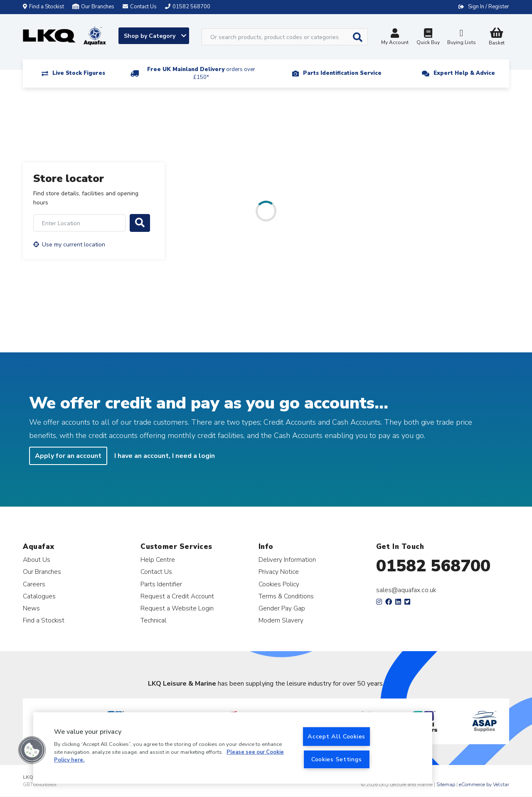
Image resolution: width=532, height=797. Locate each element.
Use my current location (69, 245)
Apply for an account (68, 456)
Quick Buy (428, 38)
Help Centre (158, 560)
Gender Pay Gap (282, 608)
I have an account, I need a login (165, 456)
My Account (395, 38)
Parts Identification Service (342, 73)
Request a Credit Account (177, 596)
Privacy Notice (279, 572)
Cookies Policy (279, 584)
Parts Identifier (161, 584)
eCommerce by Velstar (484, 785)
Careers (34, 584)
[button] (32, 750)
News (31, 608)
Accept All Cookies (336, 736)
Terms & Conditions (286, 596)
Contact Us (156, 572)
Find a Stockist (43, 7)
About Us (37, 560)
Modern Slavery (281, 620)
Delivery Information (287, 560)
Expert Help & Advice (464, 73)
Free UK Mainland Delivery (201, 73)
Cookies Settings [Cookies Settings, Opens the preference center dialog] (337, 759)
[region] (233, 748)
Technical (153, 620)
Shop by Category (155, 36)
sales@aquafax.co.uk (406, 590)
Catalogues (39, 596)
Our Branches (93, 7)
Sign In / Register (489, 7)
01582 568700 (433, 566)
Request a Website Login (177, 608)
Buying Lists (461, 38)
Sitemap (446, 785)
